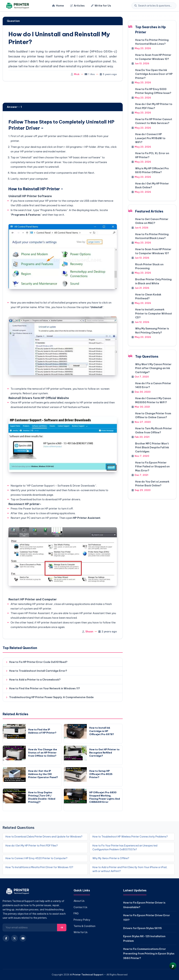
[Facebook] (6, 938)
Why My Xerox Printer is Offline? (111, 858)
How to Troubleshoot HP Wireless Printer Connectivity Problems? (130, 837)
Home (58, 6)
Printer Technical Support (88, 975)
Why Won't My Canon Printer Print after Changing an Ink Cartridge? (153, 368)
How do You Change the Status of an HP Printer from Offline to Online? (43, 753)
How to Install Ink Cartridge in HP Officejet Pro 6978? (102, 731)
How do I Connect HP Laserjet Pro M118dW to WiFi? (150, 138)
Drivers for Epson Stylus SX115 (142, 928)
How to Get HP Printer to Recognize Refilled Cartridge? (104, 753)
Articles (77, 6)
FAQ (76, 913)
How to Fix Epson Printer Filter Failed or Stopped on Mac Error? (152, 467)
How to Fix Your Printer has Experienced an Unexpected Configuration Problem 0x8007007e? (125, 848)
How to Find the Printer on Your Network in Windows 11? (45, 688)
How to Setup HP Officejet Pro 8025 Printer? (101, 774)
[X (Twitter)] (14, 938)
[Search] (156, 6)
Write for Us (101, 6)
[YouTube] (23, 938)
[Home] (17, 6)
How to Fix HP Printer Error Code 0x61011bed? (38, 662)
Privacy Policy (82, 920)
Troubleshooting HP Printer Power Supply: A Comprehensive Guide (51, 697)
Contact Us (80, 907)
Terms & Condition (84, 926)
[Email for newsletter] (30, 928)
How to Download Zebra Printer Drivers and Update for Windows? (44, 837)
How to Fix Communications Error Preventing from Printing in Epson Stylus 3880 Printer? (149, 953)
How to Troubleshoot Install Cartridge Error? (38, 671)
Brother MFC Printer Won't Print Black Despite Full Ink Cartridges (152, 448)
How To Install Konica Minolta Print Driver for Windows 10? (39, 867)
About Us (79, 901)
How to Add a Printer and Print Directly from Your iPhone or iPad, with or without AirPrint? (130, 869)
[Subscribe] (62, 928)
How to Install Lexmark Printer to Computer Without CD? (154, 313)
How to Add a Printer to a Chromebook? (35, 680)
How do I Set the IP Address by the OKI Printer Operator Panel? (43, 774)
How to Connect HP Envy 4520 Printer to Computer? (36, 858)
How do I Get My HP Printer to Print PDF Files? (32, 846)
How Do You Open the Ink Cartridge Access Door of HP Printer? (154, 74)
